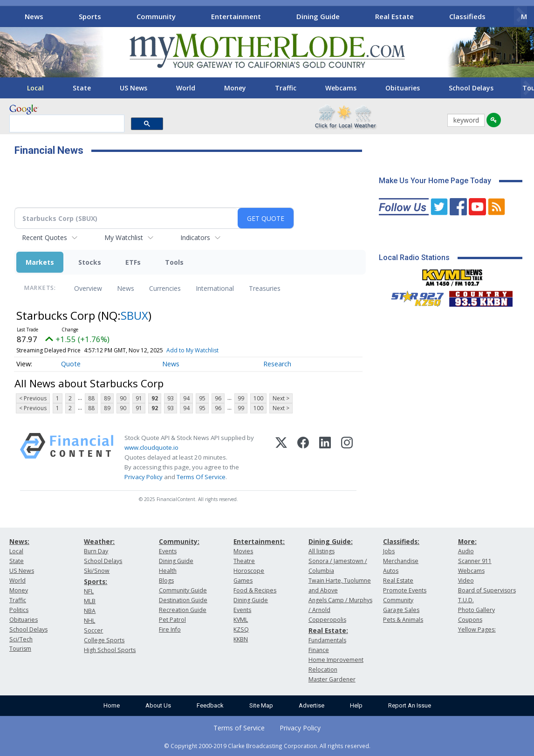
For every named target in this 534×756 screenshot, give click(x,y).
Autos (391, 571)
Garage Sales (401, 610)
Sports (90, 16)
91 (139, 398)
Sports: (96, 581)
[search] (66, 124)
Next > (281, 398)
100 (258, 398)
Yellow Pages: (477, 629)
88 (91, 398)
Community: (179, 541)
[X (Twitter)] (281, 458)
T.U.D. (466, 600)
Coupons (470, 620)
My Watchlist (124, 237)
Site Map (261, 705)
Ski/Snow (97, 571)
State (82, 88)
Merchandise (401, 561)
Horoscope (249, 571)
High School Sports (110, 650)
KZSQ (241, 629)
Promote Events (405, 590)
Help (356, 705)
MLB (90, 601)
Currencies (165, 288)
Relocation (323, 670)
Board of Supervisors (487, 590)
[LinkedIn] (325, 458)
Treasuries (265, 288)
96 (218, 398)
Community (156, 16)
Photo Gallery (476, 610)
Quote (71, 364)
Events (168, 551)
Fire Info (170, 629)
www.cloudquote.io (151, 447)
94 (186, 398)
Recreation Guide (183, 610)
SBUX (134, 315)
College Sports (104, 640)
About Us (158, 705)
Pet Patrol (172, 620)
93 (171, 398)
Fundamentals (327, 640)
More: (467, 541)
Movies (243, 551)
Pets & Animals (403, 620)
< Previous (33, 398)
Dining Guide (318, 16)
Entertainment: (259, 541)
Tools (174, 262)
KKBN (241, 639)
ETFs (133, 262)
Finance (319, 650)
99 (241, 398)
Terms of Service (239, 728)
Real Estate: (328, 630)
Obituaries (403, 88)
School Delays (471, 88)
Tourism (20, 649)
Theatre (244, 561)
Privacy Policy (144, 477)
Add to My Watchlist (192, 350)
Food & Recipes (255, 590)
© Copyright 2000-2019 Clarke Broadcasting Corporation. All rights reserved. (267, 746)
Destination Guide (183, 600)
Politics (19, 610)
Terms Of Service (201, 477)
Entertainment (236, 16)
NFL (89, 591)
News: (19, 541)
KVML (241, 620)
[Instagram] (347, 458)
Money (235, 88)
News (34, 16)
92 (155, 398)
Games (243, 581)
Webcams (341, 88)
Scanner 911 (475, 561)
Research (277, 364)
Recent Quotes (44, 237)
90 (123, 398)
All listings (322, 551)
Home (112, 705)
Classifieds (467, 16)
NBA (90, 611)
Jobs (389, 551)
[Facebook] (303, 458)
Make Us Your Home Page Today (435, 181)
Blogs (166, 581)
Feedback (210, 705)
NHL (89, 621)
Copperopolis (327, 620)
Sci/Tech (21, 639)
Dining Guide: (331, 541)
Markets (40, 262)
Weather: (99, 541)
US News (133, 88)
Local (35, 88)
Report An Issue (410, 705)
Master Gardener (332, 679)
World (186, 88)
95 (202, 398)
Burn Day (96, 551)
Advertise (311, 705)
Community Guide (183, 590)
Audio (466, 551)
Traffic (286, 88)
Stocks (90, 262)
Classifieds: (401, 541)
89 (107, 398)
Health (168, 571)
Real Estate (394, 16)
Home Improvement (336, 660)
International (215, 288)
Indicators (195, 237)
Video (466, 581)
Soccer (93, 630)
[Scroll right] (520, 15)
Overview (88, 288)
